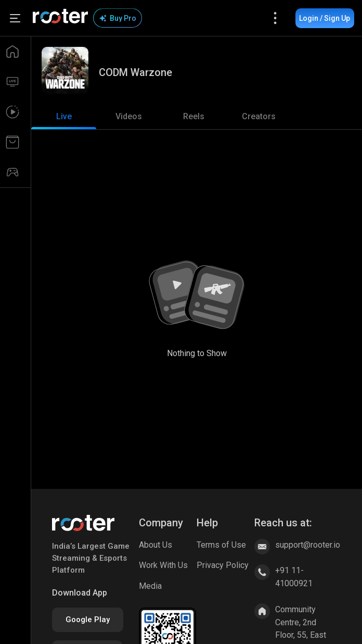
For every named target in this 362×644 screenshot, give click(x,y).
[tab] (64, 117)
